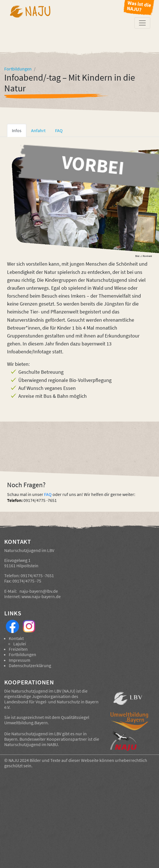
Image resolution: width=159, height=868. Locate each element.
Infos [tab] (17, 130)
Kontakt (16, 638)
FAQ (48, 494)
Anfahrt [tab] (38, 130)
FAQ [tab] (59, 130)
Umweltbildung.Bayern (26, 723)
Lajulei (20, 644)
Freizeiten (18, 649)
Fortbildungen (22, 654)
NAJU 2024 (19, 760)
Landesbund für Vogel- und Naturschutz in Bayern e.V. (51, 704)
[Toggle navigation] (142, 23)
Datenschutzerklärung (30, 665)
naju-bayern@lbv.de (39, 591)
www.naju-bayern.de (41, 596)
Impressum (19, 660)
